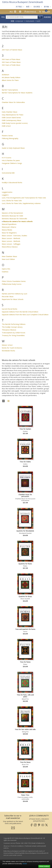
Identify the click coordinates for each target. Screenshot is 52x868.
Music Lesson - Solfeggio (11, 244)
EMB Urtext (6, 126)
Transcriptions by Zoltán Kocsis (14, 333)
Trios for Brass (25, 762)
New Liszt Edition (8, 259)
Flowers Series (7, 136)
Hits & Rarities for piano (11, 160)
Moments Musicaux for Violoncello (14, 219)
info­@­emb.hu (40, 843)
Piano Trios (25, 795)
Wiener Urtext (7, 345)
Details (25, 864)
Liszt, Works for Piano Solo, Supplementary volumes (21, 203)
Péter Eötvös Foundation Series (14, 281)
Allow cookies (44, 866)
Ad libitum (5, 75)
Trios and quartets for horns (25, 629)
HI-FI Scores (7, 158)
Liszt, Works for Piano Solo (12, 200)
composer (19, 21)
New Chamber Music (9, 256)
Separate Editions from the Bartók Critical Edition (20, 312)
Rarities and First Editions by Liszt (15, 294)
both (38, 21)
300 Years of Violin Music (11, 65)
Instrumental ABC (8, 173)
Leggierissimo (7, 192)
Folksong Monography (10, 138)
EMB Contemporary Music (12, 120)
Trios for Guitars (25, 429)
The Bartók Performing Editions (14, 324)
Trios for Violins (25, 462)
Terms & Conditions (17, 846)
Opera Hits (6, 269)
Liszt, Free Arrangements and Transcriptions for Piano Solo (24, 198)
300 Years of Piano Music (11, 62)
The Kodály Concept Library (12, 327)
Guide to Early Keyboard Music (13, 148)
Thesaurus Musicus (9, 330)
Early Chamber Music (10, 112)
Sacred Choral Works (10, 309)
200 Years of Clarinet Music (12, 50)
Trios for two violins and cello (25, 729)
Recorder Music (8, 296)
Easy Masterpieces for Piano (13, 115)
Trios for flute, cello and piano (25, 696)
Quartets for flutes (25, 564)
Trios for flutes (25, 662)
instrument (30, 21)
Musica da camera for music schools (18, 221)
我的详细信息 (30, 12)
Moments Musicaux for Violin (12, 216)
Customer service (9, 843)
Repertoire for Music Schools (13, 299)
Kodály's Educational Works (12, 182)
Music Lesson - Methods (11, 238)
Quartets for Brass (25, 596)
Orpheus (5, 272)
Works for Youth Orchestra (12, 348)
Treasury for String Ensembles (13, 335)
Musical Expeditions (9, 224)
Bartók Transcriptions (10, 90)
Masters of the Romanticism (12, 213)
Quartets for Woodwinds (25, 531)
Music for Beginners (9, 233)
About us (6, 846)
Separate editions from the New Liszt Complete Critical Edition (25, 315)
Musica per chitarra (9, 227)
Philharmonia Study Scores (12, 284)
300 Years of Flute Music (11, 59)
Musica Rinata (7, 230)
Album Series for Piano (10, 80)
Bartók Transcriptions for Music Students (17, 93)
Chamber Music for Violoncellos (13, 102)
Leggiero (5, 195)
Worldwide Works (8, 351)
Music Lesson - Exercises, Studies (14, 236)
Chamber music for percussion (25, 495)
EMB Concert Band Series (11, 117)
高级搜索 (47, 17)
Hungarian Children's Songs (12, 163)
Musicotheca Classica (10, 247)
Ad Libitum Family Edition (11, 77)
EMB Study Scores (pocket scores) (15, 123)
